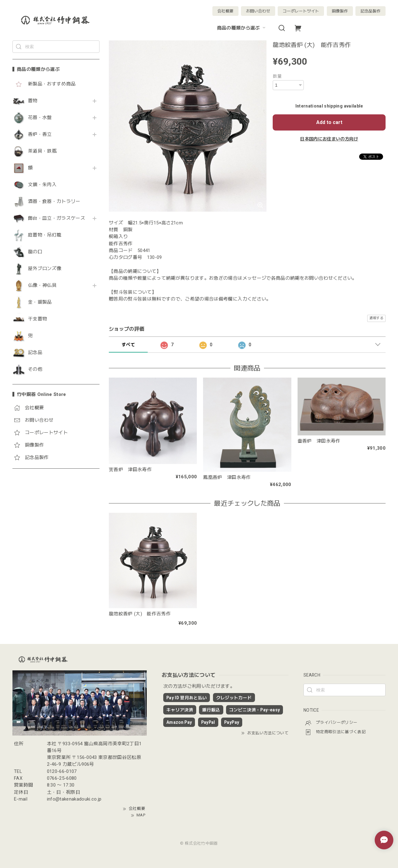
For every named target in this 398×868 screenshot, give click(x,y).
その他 (35, 369)
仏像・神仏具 (42, 285)
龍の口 (35, 252)
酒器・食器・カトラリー (54, 202)
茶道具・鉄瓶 (42, 151)
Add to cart (329, 122)
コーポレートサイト (301, 11)
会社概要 (225, 11)
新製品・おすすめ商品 (52, 84)
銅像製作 (340, 11)
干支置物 (37, 319)
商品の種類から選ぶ (242, 28)
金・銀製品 (40, 302)
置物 (33, 101)
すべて (128, 345)
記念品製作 (370, 11)
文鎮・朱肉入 (42, 185)
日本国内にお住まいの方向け (329, 139)
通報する (376, 318)
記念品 (35, 353)
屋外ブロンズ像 (45, 269)
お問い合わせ (258, 11)
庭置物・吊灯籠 (45, 235)
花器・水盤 (40, 118)
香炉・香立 (40, 134)
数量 (277, 76)
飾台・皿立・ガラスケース (57, 218)
